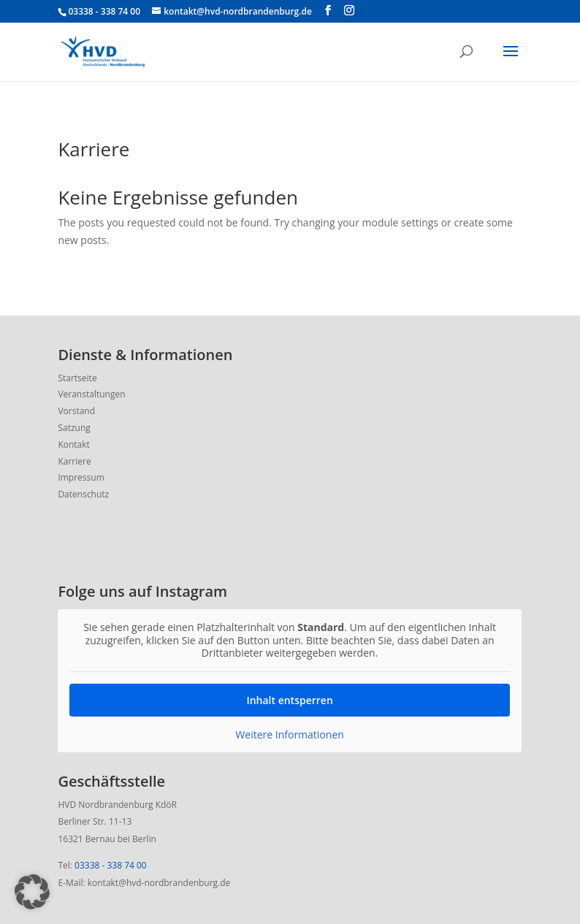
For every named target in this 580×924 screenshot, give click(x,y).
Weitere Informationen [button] (290, 734)
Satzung (74, 428)
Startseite (77, 378)
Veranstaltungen (91, 394)
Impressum (81, 477)
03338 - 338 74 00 (111, 865)
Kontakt (73, 444)
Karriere (74, 461)
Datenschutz (83, 494)
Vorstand (76, 411)
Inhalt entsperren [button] (290, 699)
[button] (32, 892)
